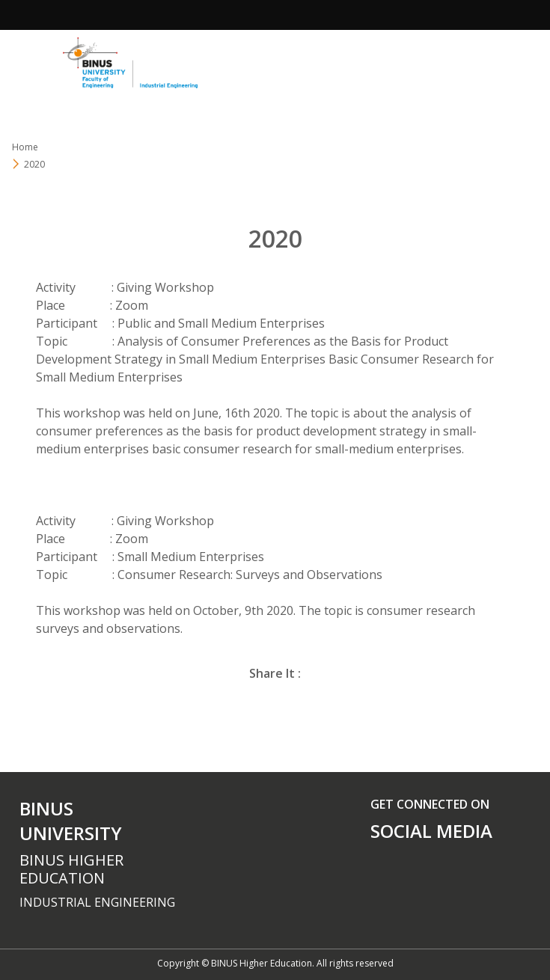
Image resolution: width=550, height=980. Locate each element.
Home (25, 147)
